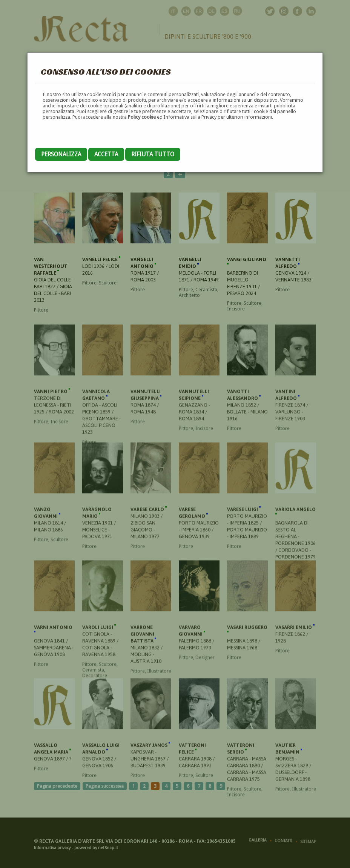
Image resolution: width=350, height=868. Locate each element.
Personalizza (61, 154)
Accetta (106, 154)
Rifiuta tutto (153, 154)
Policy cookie (142, 117)
